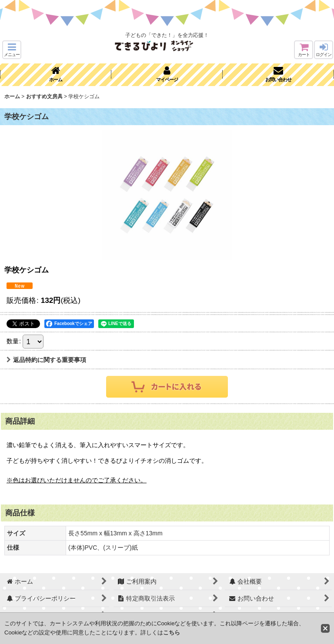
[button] (12, 50)
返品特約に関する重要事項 (46, 360)
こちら (172, 632)
